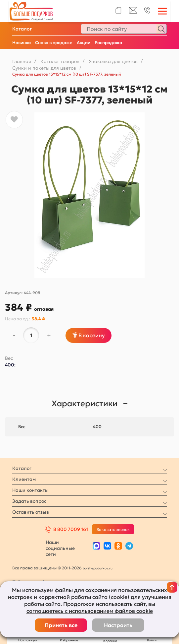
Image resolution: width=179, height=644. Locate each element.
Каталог (22, 29)
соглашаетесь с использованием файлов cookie (90, 611)
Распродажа (108, 43)
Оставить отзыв (31, 512)
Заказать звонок (113, 529)
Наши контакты (30, 490)
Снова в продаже (54, 43)
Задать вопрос (29, 501)
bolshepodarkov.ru (98, 568)
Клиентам (24, 479)
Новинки (22, 43)
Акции (84, 43)
